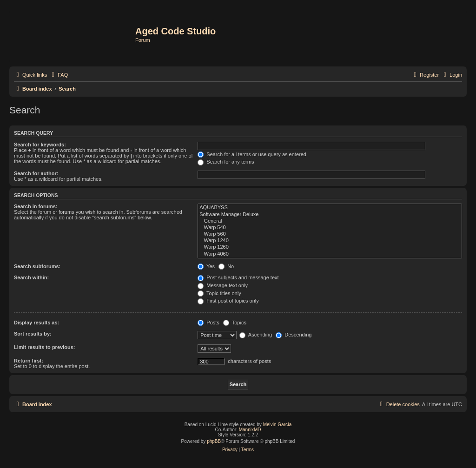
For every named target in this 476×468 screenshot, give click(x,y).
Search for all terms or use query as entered (252, 154)
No (226, 266)
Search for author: (36, 173)
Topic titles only (219, 293)
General (330, 221)
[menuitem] (59, 75)
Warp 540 (330, 228)
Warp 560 (330, 234)
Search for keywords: (40, 145)
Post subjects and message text (238, 277)
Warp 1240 (330, 241)
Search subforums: (37, 266)
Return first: (29, 361)
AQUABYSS (330, 208)
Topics (235, 323)
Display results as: (36, 323)
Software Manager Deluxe (330, 215)
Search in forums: (36, 206)
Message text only (223, 285)
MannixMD (250, 430)
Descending (294, 335)
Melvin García (278, 425)
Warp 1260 (330, 247)
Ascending (256, 335)
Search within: (31, 277)
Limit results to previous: (44, 347)
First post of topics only (228, 301)
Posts (208, 323)
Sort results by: (33, 334)
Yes (206, 266)
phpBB (214, 441)
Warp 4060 (330, 254)
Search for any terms (226, 162)
